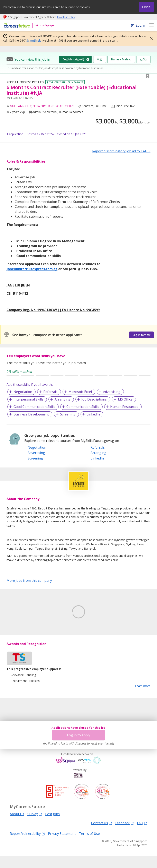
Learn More (18, 635)
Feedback (124, 834)
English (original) (73, 59)
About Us (17, 826)
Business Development (31, 414)
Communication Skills (83, 407)
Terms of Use (89, 845)
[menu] (151, 25)
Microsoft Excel (80, 392)
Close (146, 7)
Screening (68, 414)
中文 (100, 59)
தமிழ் (144, 59)
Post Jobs (52, 826)
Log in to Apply (79, 735)
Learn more (143, 698)
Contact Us (102, 834)
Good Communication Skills (34, 407)
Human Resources (124, 407)
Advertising (112, 392)
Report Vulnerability (27, 845)
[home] (16, 25)
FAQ (142, 834)
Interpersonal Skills (28, 399)
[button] (150, 38)
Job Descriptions (94, 399)
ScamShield (34, 40)
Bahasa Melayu (121, 59)
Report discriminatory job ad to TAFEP (121, 151)
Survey (35, 826)
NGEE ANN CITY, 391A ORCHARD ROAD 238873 (42, 106)
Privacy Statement (62, 845)
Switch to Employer (44, 25)
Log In (141, 25)
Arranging (62, 399)
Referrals (50, 392)
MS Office (125, 399)
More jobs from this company (29, 580)
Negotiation (23, 392)
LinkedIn (93, 414)
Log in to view (141, 335)
